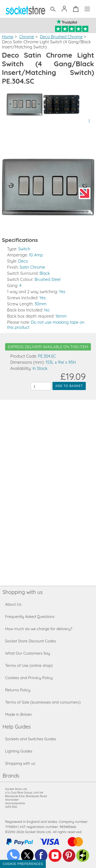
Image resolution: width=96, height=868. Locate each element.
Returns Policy (18, 690)
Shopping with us (23, 592)
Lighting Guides (19, 751)
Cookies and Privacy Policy (29, 678)
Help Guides (17, 727)
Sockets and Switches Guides (31, 739)
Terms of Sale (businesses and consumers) (43, 702)
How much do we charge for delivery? (39, 629)
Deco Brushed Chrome (61, 37)
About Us (13, 604)
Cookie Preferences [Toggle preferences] (23, 864)
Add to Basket (69, 386)
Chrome (27, 37)
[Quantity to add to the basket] (41, 386)
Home (8, 37)
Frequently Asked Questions (30, 617)
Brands (11, 776)
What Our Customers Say (28, 653)
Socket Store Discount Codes (31, 641)
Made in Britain (18, 714)
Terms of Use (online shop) (29, 665)
